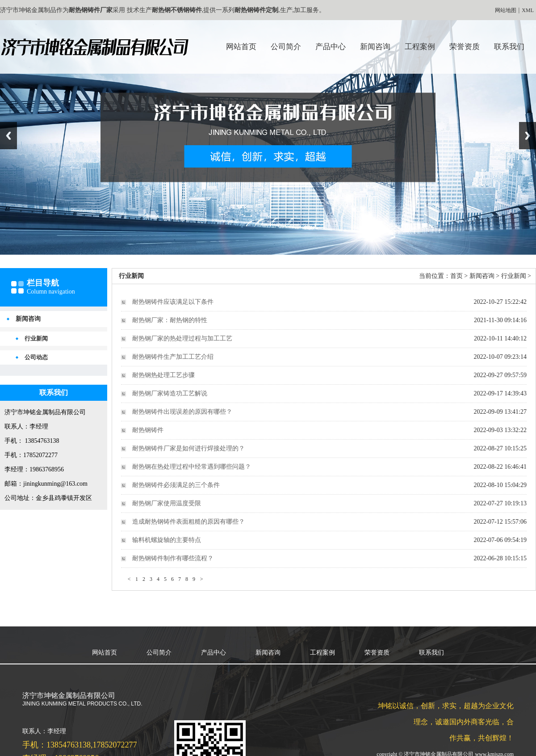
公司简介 (286, 47)
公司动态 (36, 357)
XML (528, 10)
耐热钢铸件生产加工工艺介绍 (173, 357)
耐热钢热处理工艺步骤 (163, 375)
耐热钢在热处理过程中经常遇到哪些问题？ (192, 467)
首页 (456, 276)
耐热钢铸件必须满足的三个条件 (176, 485)
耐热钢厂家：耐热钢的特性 (170, 320)
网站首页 (241, 47)
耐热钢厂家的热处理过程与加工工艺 (182, 338)
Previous (8, 136)
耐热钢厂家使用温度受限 (167, 503)
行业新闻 (36, 338)
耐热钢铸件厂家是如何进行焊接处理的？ (188, 448)
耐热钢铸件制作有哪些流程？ (173, 558)
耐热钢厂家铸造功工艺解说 (170, 393)
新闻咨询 (375, 47)
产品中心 (331, 47)
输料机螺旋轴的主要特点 (167, 540)
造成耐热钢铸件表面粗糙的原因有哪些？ (188, 522)
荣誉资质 (465, 47)
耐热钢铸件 (148, 430)
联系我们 (509, 47)
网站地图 (506, 10)
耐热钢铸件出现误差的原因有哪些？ (182, 412)
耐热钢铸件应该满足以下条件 (173, 302)
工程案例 (420, 47)
